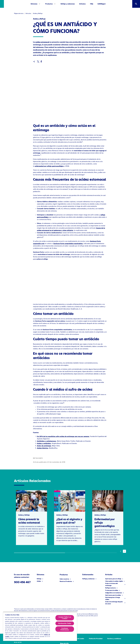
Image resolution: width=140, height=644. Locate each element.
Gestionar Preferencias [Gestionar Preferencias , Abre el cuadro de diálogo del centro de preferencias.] (65, 629)
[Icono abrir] (136, 4)
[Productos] (55, 4)
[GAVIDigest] (107, 4)
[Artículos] (88, 4)
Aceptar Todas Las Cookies (65, 618)
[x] (38, 62)
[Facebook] (41, 62)
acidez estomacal (42, 42)
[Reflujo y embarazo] (73, 4)
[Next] (124, 550)
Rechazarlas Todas (65, 623)
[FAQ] (97, 4)
